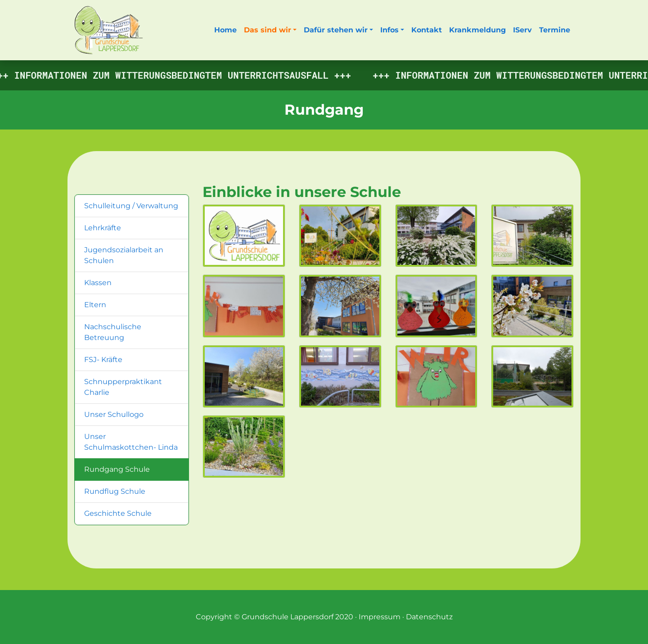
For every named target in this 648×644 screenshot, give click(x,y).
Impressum (380, 617)
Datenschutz (429, 617)
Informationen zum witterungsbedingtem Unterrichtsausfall (173, 75)
